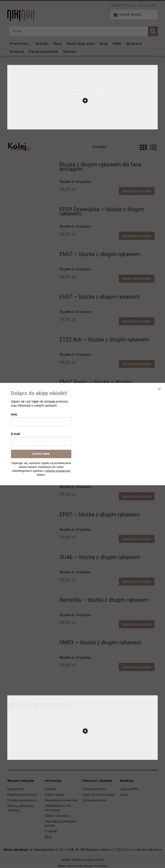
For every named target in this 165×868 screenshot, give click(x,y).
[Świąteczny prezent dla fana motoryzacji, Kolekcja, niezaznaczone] (82, 90)
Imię (14, 414)
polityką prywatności (58, 471)
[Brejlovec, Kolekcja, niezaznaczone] (31, 78)
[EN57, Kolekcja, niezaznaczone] (82, 78)
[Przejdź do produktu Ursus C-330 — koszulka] (82, 755)
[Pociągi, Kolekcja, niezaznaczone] (31, 90)
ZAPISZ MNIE (41, 454)
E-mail (15, 434)
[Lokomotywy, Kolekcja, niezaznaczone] (134, 78)
